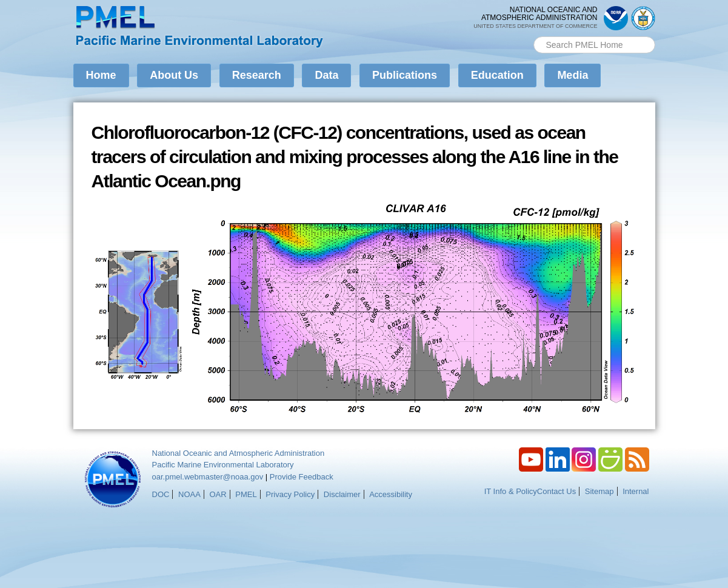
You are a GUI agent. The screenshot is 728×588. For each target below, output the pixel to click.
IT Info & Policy (511, 491)
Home (101, 75)
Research (257, 75)
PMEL (246, 494)
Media (573, 75)
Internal (636, 491)
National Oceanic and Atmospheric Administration (239, 453)
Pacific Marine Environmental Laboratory (223, 465)
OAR (218, 494)
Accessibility (391, 494)
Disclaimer (342, 494)
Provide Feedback (302, 477)
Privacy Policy (290, 494)
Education (497, 75)
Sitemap (599, 491)
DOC (161, 494)
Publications (405, 75)
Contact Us (556, 491)
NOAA (189, 494)
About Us (174, 75)
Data (326, 75)
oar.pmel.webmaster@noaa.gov (208, 477)
